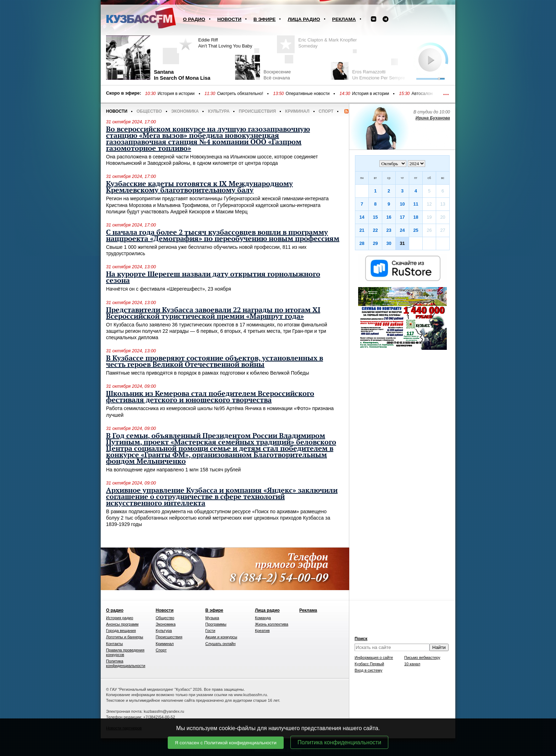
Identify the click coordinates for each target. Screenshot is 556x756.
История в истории (176, 94)
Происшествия (257, 111)
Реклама (344, 19)
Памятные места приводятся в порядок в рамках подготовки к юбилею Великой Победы (208, 373)
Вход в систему (368, 670)
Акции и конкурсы (221, 637)
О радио (194, 19)
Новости (229, 19)
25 (416, 230)
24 (402, 230)
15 (375, 217)
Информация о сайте (374, 657)
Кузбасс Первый (369, 664)
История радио (120, 618)
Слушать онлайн (220, 644)
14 (362, 217)
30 (389, 243)
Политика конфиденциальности (339, 742)
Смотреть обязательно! (240, 94)
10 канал (412, 664)
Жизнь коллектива (272, 624)
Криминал (297, 111)
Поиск (361, 639)
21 (362, 230)
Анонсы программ (122, 624)
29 (375, 243)
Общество (149, 111)
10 (402, 204)
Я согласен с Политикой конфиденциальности (226, 743)
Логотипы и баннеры (125, 637)
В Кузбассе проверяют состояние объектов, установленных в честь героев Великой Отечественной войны (215, 362)
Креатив (262, 631)
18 (416, 217)
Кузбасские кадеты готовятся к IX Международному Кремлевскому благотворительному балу (199, 187)
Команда (263, 618)
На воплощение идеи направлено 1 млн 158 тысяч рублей (173, 470)
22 (375, 230)
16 (389, 217)
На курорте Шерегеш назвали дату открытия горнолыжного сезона (213, 278)
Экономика (185, 111)
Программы (216, 624)
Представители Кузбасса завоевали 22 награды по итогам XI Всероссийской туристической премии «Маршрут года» (213, 313)
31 (402, 243)
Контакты (115, 644)
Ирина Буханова (433, 118)
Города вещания (121, 631)
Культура (219, 111)
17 (402, 217)
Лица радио (304, 19)
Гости (210, 631)
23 (389, 230)
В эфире (265, 19)
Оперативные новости (308, 94)
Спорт (326, 111)
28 (362, 243)
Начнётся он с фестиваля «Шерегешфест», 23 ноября (169, 289)
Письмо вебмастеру (422, 657)
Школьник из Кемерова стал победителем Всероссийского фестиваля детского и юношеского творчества (210, 397)
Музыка (212, 618)
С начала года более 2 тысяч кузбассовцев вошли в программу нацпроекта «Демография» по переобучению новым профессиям (223, 236)
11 (416, 204)
